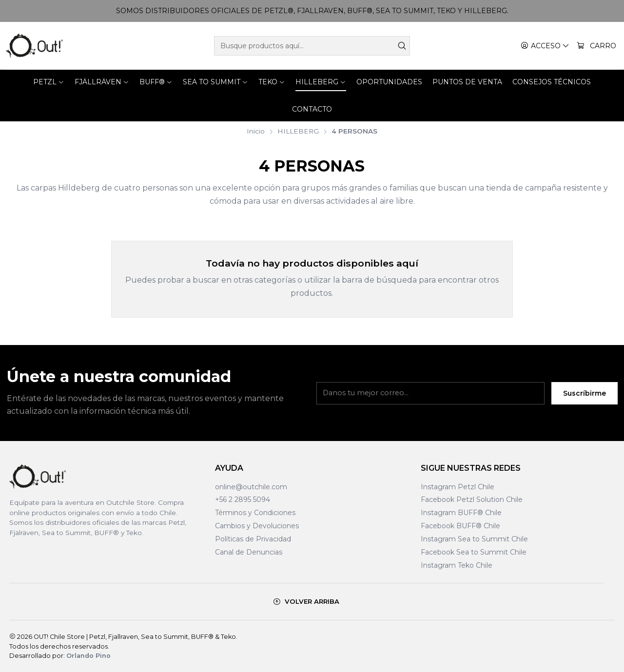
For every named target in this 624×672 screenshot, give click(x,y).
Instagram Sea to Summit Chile (474, 539)
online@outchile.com (251, 487)
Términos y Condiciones (255, 513)
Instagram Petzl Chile (458, 487)
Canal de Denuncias (249, 552)
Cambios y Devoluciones (257, 526)
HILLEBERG (298, 132)
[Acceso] (545, 46)
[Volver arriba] (306, 602)
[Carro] (596, 46)
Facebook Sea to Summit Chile (474, 552)
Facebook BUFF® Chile (460, 526)
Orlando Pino (88, 656)
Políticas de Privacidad (253, 539)
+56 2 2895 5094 (243, 499)
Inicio (256, 132)
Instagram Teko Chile (457, 565)
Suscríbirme (585, 399)
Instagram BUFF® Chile (461, 513)
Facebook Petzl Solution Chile (472, 499)
